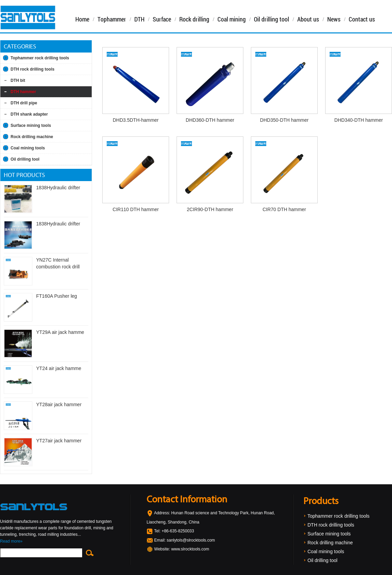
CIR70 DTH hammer (284, 209)
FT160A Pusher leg (57, 296)
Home (82, 19)
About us (308, 19)
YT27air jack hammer (59, 441)
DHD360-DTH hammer (210, 120)
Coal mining (232, 19)
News (334, 19)
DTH (139, 19)
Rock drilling (194, 19)
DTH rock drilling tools (33, 69)
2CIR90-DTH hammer (210, 209)
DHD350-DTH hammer (284, 120)
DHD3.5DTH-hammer (136, 120)
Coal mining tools (28, 148)
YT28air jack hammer (59, 404)
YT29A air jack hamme (60, 332)
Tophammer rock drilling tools (40, 58)
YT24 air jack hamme (59, 368)
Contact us (362, 19)
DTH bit (18, 80)
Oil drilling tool (272, 19)
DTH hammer (23, 92)
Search (89, 553)
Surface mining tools (31, 126)
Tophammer (112, 19)
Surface (162, 19)
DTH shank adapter (29, 114)
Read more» (11, 541)
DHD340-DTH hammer (359, 120)
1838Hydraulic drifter (58, 188)
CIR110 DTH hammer (135, 209)
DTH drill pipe (24, 103)
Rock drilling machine (32, 137)
